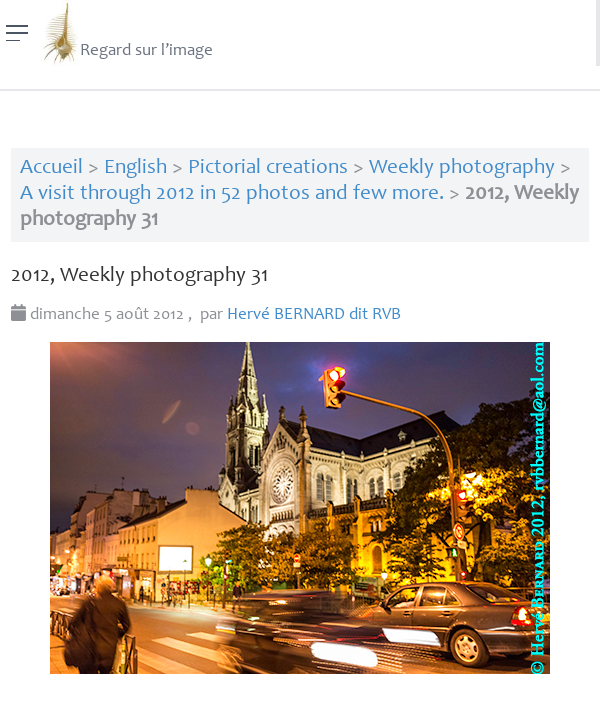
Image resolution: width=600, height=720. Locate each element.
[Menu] (17, 33)
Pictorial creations (268, 168)
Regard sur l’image (126, 33)
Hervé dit (314, 315)
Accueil (51, 168)
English (135, 168)
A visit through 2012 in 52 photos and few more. (232, 194)
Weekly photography (462, 168)
